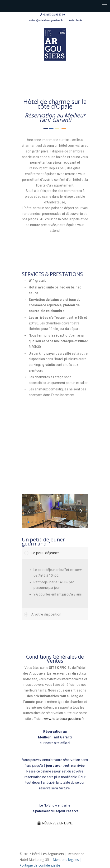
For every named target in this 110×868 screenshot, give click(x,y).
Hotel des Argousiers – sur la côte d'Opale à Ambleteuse (55, 44)
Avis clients (76, 20)
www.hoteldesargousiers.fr (64, 719)
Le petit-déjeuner (45, 553)
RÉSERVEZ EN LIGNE (55, 823)
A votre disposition (46, 614)
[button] (81, 511)
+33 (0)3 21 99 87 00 (54, 15)
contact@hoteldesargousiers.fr (45, 20)
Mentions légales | (67, 860)
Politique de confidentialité (40, 865)
